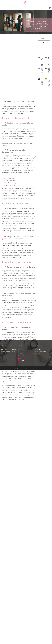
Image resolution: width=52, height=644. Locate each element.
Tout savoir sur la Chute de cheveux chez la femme (50, 72)
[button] (50, 8)
